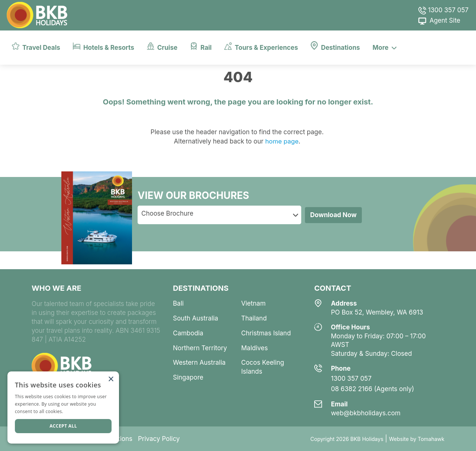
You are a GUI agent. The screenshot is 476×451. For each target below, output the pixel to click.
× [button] (111, 379)
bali (178, 303)
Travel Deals (36, 46)
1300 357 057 (443, 10)
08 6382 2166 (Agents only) (373, 389)
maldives (255, 348)
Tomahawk (431, 439)
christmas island (266, 333)
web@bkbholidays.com (366, 413)
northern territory (200, 348)
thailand (254, 318)
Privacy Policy (159, 439)
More (385, 47)
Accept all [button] (63, 426)
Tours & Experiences (261, 46)
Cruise (162, 46)
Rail (201, 46)
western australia (199, 363)
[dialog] (63, 407)
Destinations (335, 46)
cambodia (188, 333)
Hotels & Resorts (104, 46)
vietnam (254, 303)
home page (281, 141)
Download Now (333, 215)
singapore (188, 377)
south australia (196, 318)
